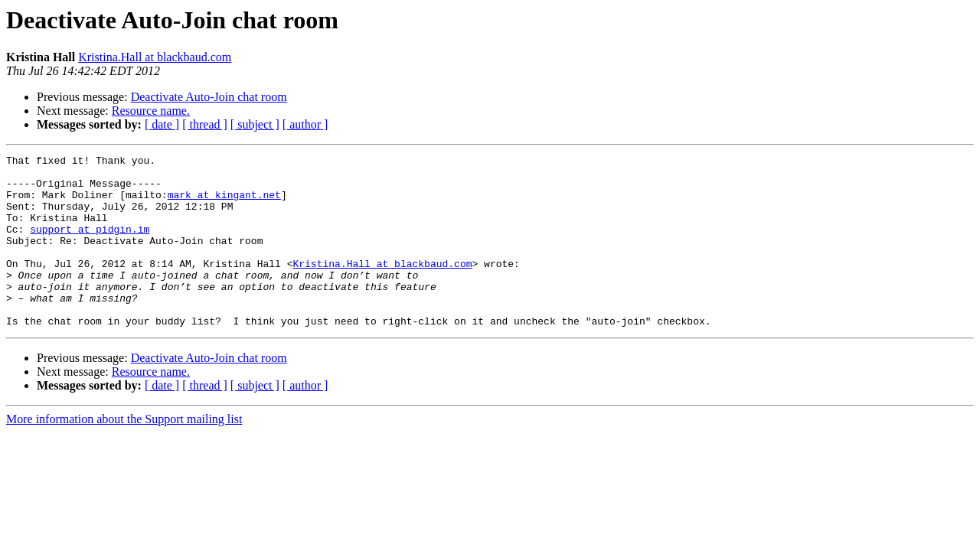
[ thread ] (205, 124)
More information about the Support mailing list (124, 453)
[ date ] (162, 124)
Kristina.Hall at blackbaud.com (155, 57)
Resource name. (151, 111)
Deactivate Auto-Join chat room (209, 97)
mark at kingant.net (224, 204)
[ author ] (305, 124)
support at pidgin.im (90, 245)
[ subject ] (255, 124)
